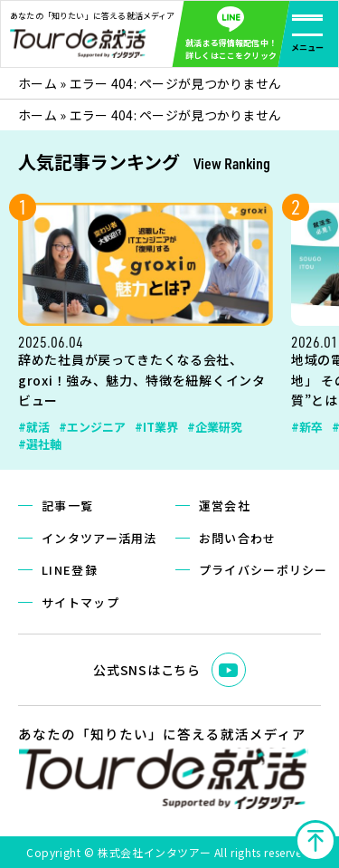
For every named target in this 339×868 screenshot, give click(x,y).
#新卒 (307, 427)
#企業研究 (215, 427)
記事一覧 (67, 506)
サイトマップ (80, 602)
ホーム (38, 83)
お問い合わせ (238, 538)
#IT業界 (156, 427)
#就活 (34, 427)
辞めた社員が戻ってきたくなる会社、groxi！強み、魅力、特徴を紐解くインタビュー (142, 380)
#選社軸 (40, 444)
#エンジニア (92, 427)
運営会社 (225, 506)
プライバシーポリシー (264, 570)
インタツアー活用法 (99, 538)
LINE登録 (70, 570)
